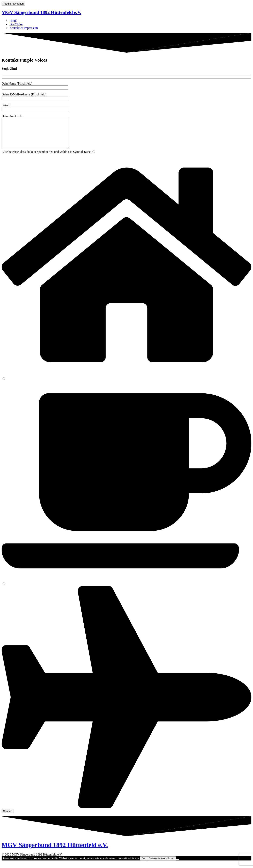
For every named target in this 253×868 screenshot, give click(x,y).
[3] (4, 590)
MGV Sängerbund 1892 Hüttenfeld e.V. (41, 12)
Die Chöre (16, 24)
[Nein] (177, 865)
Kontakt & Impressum (24, 28)
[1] (94, 158)
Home (13, 21)
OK (144, 864)
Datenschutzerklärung (161, 864)
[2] (4, 385)
